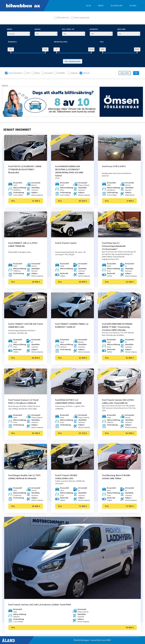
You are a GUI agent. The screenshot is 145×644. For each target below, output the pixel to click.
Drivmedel (49, 73)
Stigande (75, 73)
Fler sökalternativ (73, 61)
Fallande (86, 73)
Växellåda (61, 73)
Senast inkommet (15, 73)
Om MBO (133, 6)
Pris (28, 73)
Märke (37, 73)
